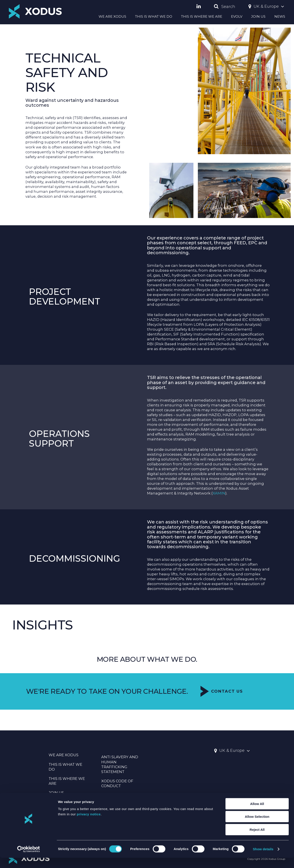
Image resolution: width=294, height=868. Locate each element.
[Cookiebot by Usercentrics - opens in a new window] (29, 859)
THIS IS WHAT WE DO (154, 16)
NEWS (280, 16)
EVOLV (237, 16)
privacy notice (89, 824)
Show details (263, 859)
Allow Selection (257, 827)
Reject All (257, 840)
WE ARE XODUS (112, 16)
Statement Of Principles (116, 798)
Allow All (257, 814)
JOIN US (258, 16)
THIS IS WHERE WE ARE (202, 16)
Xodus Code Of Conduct (117, 783)
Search (225, 7)
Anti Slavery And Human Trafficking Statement (120, 764)
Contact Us (222, 707)
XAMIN (219, 501)
